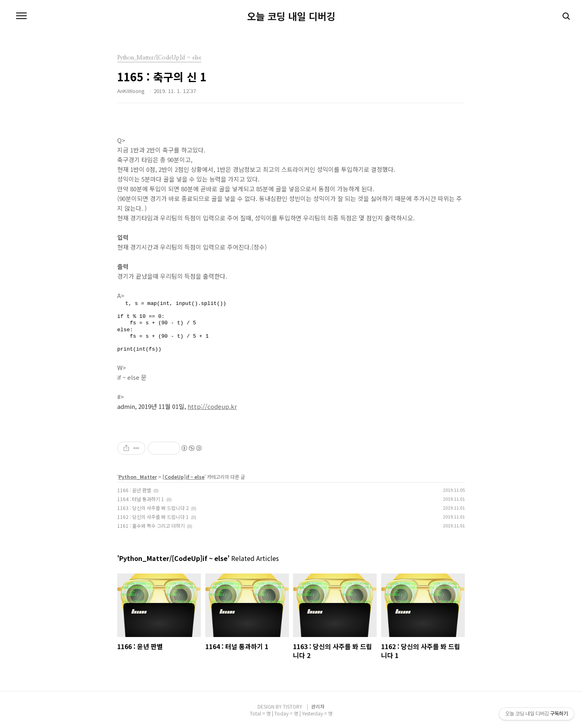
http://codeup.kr (212, 406)
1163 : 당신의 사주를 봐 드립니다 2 (153, 508)
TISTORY (293, 706)
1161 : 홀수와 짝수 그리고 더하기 (151, 526)
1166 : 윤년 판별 (134, 490)
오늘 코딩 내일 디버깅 (291, 16)
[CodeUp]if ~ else (183, 477)
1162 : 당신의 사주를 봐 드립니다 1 (153, 517)
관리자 (318, 706)
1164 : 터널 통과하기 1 (141, 499)
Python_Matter (138, 477)
